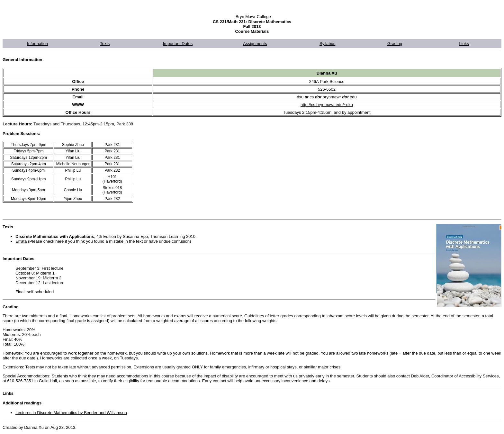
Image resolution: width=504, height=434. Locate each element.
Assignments (255, 44)
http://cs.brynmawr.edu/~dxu (327, 105)
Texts (105, 44)
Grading (395, 44)
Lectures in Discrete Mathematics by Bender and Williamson (71, 413)
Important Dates (178, 44)
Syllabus (327, 44)
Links (464, 44)
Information (37, 44)
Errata (21, 241)
